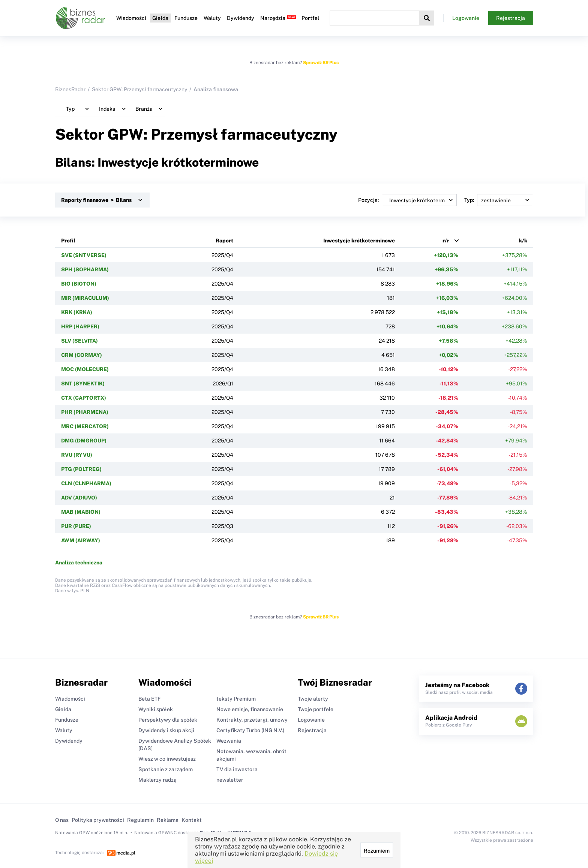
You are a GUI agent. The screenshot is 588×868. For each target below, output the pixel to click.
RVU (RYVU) (77, 455)
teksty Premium (236, 699)
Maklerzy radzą (157, 780)
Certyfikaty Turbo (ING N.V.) (250, 730)
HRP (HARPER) (80, 326)
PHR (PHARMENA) (85, 412)
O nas (62, 820)
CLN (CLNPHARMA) (86, 483)
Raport (224, 241)
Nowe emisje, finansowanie (250, 709)
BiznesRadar (70, 89)
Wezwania (229, 741)
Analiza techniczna (79, 563)
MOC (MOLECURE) (85, 369)
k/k (523, 241)
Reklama (168, 820)
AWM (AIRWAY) (81, 540)
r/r (446, 241)
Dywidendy (241, 18)
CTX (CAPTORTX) (84, 398)
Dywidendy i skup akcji (166, 730)
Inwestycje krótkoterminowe (359, 241)
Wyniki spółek (156, 709)
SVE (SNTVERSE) (84, 255)
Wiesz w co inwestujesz (167, 759)
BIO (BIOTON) (79, 284)
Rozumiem (377, 851)
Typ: (499, 200)
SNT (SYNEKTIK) (83, 384)
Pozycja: (407, 200)
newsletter (230, 780)
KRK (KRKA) (77, 312)
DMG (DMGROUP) (84, 441)
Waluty (212, 18)
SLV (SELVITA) (79, 341)
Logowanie (466, 18)
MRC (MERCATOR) (85, 426)
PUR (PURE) (76, 526)
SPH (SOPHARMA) (85, 269)
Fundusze (186, 18)
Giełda (160, 18)
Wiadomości (131, 18)
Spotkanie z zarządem (166, 769)
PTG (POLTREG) (81, 469)
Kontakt (192, 820)
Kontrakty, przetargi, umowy (252, 720)
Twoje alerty (313, 699)
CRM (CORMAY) (82, 355)
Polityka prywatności (98, 820)
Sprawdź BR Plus (321, 63)
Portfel (310, 18)
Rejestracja (511, 18)
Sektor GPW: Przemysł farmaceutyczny (139, 89)
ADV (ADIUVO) (79, 498)
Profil (68, 241)
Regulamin (140, 820)
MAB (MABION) (81, 512)
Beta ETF (149, 699)
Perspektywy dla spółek (168, 720)
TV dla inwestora (237, 769)
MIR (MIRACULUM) (85, 298)
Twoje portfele (316, 709)
